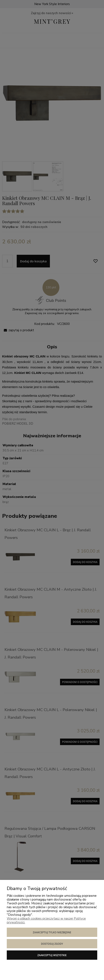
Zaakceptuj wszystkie (52, 955)
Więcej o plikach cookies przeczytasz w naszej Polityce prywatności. (46, 920)
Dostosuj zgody (52, 944)
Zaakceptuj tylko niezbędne (52, 932)
